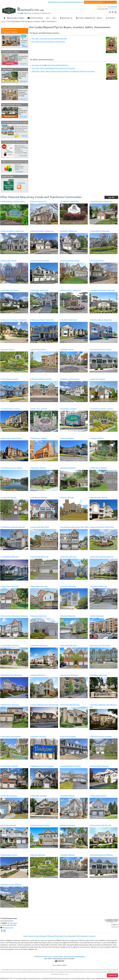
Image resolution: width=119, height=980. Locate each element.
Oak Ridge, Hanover (67, 349)
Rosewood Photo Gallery (56, 936)
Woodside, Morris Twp (68, 616)
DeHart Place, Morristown (39, 646)
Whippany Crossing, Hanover (70, 379)
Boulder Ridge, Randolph (98, 796)
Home (3, 22)
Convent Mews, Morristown (10, 646)
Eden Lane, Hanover (7, 349)
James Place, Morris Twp (68, 557)
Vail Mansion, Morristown (98, 675)
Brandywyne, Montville (68, 468)
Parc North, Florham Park (68, 320)
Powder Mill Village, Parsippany (70, 766)
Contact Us (92, 936)
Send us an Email (8, 928)
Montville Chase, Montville (99, 498)
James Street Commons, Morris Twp (102, 557)
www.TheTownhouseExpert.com (73, 2)
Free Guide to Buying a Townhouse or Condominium (48, 42)
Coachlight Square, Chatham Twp (101, 201)
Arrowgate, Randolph (67, 796)
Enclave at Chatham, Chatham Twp (12, 231)
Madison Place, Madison (38, 438)
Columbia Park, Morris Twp (9, 557)
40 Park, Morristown (97, 616)
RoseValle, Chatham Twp (68, 231)
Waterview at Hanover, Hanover (41, 379)
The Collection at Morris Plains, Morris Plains (74, 527)
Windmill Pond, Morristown (10, 705)
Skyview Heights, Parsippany (99, 766)
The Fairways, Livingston (68, 409)
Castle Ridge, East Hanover (9, 290)
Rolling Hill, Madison (67, 438)
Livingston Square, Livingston (10, 409)
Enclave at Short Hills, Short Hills (100, 825)
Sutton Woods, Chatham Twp (100, 231)
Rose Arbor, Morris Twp (68, 586)
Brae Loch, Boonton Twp (38, 201)
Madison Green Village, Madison (11, 438)
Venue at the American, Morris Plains (102, 527)
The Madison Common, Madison (11, 468)
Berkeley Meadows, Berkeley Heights (13, 201)
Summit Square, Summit (9, 855)
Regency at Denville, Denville (70, 261)
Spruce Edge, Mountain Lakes (70, 705)
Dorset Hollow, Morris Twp (39, 557)
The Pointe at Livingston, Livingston (101, 409)
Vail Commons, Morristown (69, 675)
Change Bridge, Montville (98, 468)
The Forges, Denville (97, 261)
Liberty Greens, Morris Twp (9, 586)
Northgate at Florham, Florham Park (42, 320)
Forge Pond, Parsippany (68, 737)
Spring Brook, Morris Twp (98, 586)
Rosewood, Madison (97, 438)
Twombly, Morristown (38, 675)
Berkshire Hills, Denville (8, 261)
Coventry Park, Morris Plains (40, 527)
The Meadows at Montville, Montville (13, 527)
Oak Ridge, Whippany (67, 855)
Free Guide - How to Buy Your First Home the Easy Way (49, 39)
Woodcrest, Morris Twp (38, 616)
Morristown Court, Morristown (100, 646)
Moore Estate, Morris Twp (39, 586)
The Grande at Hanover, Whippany (101, 855)
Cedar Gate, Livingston (97, 379)
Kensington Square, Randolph (40, 825)
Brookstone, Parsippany (38, 737)
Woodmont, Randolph (68, 825)
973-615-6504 (112, 7)
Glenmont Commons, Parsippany (101, 737)
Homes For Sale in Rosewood (37, 936)
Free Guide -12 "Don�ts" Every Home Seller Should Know (50, 65)
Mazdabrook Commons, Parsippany (42, 766)
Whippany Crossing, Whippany (11, 885)
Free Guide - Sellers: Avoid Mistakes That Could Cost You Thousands (53, 68)
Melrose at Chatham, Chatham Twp (42, 231)
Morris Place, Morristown (68, 646)
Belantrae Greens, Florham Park (70, 290)
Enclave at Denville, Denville (40, 261)
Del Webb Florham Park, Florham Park (102, 290)
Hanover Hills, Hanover (38, 349)
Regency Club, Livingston (39, 409)
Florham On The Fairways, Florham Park (13, 320)
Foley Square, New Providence (11, 737)
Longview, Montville (67, 498)
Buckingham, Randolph (8, 825)
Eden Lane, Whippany (38, 855)
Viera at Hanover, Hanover (9, 379)
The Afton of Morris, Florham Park (101, 320)
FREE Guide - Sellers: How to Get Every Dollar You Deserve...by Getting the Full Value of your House (63, 71)
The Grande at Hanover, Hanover (101, 349)
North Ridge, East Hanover (39, 290)
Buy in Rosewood (70, 936)
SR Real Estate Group (55, 2)
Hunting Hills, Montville (8, 498)
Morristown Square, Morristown (11, 675)
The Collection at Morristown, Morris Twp (14, 616)
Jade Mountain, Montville (39, 498)
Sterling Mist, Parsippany (9, 796)
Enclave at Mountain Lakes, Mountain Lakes (44, 705)
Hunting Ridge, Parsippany (9, 766)
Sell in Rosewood (82, 936)
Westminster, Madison (38, 468)
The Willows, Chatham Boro (69, 201)
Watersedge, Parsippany (38, 796)
